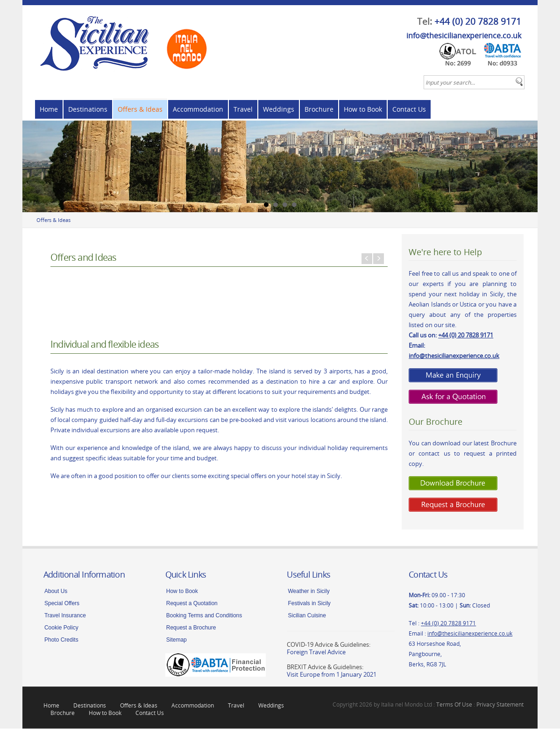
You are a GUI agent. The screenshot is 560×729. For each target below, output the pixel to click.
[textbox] (474, 82)
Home (49, 109)
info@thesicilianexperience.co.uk (464, 36)
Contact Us (409, 109)
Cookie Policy (61, 628)
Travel (243, 109)
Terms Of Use (454, 705)
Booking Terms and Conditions (204, 616)
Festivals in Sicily (309, 604)
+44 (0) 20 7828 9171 (478, 21)
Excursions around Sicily (218, 354)
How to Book (363, 109)
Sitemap (177, 640)
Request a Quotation (192, 604)
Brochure (319, 109)
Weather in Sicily (308, 592)
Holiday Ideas (331, 354)
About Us (56, 592)
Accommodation (198, 109)
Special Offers (62, 604)
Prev (35, 166)
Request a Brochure (191, 628)
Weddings (279, 109)
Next (525, 166)
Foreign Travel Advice (316, 652)
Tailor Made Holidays (106, 354)
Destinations (88, 109)
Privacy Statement (500, 705)
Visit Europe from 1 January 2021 (332, 675)
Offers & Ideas (140, 109)
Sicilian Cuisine (307, 616)
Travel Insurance (65, 616)
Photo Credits (61, 640)
